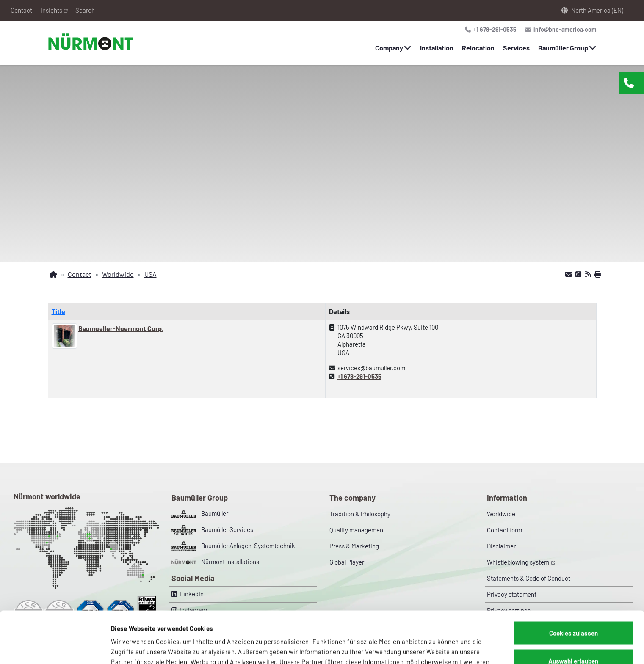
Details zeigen (442, 647)
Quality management (357, 530)
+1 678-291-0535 (494, 29)
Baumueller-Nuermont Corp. (121, 328)
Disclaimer (501, 546)
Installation (437, 48)
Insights (51, 10)
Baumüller (200, 514)
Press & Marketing (354, 546)
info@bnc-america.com (564, 29)
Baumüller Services (212, 530)
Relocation (478, 48)
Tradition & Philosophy (360, 514)
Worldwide (501, 514)
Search (85, 10)
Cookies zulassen (574, 581)
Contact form (504, 530)
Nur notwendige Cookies (574, 636)
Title (58, 311)
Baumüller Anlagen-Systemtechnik (233, 546)
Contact (21, 10)
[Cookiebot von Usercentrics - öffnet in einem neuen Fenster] (55, 647)
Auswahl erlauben (573, 609)
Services (516, 48)
